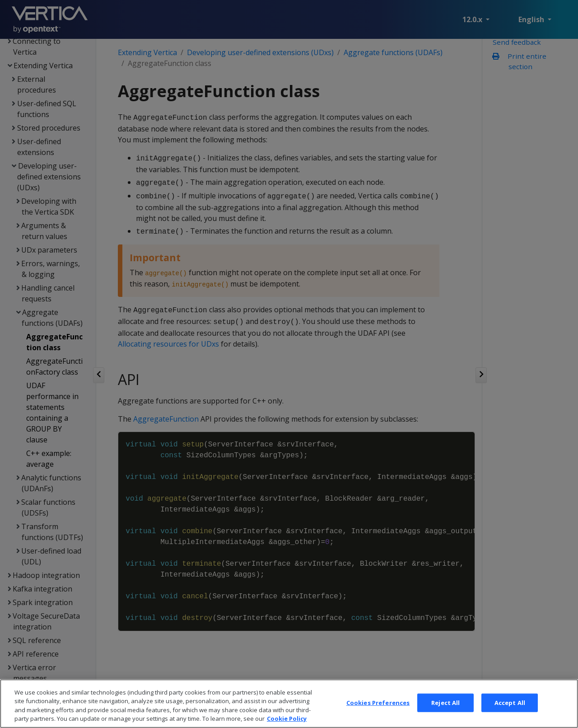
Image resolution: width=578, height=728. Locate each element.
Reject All (445, 716)
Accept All (510, 716)
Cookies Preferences (378, 716)
